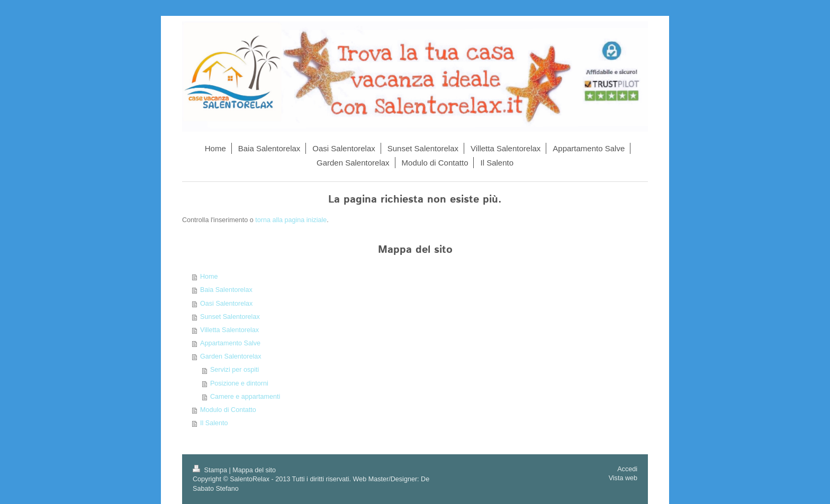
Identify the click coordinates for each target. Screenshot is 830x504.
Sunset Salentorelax (230, 317)
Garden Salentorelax (231, 356)
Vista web (623, 478)
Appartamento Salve (230, 343)
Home (209, 277)
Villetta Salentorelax (229, 330)
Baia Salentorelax (226, 290)
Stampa (211, 470)
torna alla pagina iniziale (291, 220)
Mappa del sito (254, 470)
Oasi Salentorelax (226, 304)
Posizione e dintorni (239, 383)
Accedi (627, 469)
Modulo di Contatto (228, 410)
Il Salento (214, 423)
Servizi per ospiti (234, 370)
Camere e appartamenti (245, 397)
